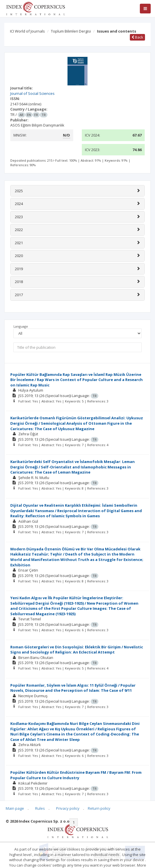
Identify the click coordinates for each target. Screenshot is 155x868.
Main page (15, 808)
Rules (40, 808)
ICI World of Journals (27, 31)
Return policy (99, 808)
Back (137, 37)
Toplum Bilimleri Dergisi (71, 31)
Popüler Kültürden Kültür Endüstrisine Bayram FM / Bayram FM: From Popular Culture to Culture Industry (76, 775)
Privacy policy (68, 808)
